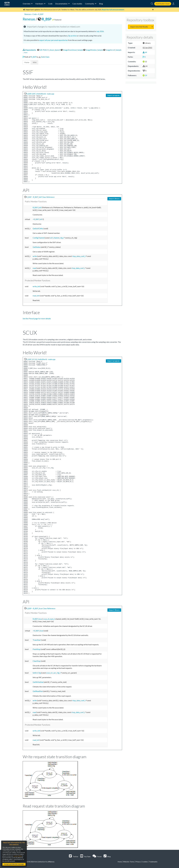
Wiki (35, 62)
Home (27, 62)
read (35, 268)
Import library (114, 199)
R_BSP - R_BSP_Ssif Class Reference (40, 197)
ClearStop (37, 661)
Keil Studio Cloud (163, 4)
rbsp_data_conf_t (79, 256)
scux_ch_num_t (49, 619)
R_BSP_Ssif (37, 207)
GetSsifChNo (38, 228)
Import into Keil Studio (139, 27)
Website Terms (129, 862)
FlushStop (37, 649)
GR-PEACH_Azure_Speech (49, 50)
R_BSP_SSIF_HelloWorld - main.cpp (40, 94)
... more (25, 53)
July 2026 (100, 31)
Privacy (138, 862)
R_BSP (41, 14)
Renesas (28, 14)
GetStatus (37, 247)
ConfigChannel (39, 238)
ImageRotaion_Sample (93, 50)
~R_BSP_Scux (38, 631)
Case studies (77, 4)
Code (50, 4)
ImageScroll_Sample (112, 50)
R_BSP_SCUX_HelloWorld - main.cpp (41, 359)
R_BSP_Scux (38, 619)
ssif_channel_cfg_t (57, 238)
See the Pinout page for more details (37, 318)
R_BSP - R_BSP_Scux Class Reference (41, 608)
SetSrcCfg (37, 673)
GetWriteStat (38, 682)
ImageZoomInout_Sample (72, 50)
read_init (36, 296)
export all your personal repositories (53, 40)
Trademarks (153, 862)
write (35, 256)
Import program (113, 95)
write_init (36, 286)
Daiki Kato (45, 57)
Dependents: (30, 50)
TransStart (37, 640)
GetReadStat (38, 691)
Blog (101, 4)
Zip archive (72, 36)
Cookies (145, 862)
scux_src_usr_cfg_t (54, 673)
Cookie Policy (18, 856)
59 (145, 75)
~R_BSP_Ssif (38, 219)
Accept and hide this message (14, 864)
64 (145, 52)
